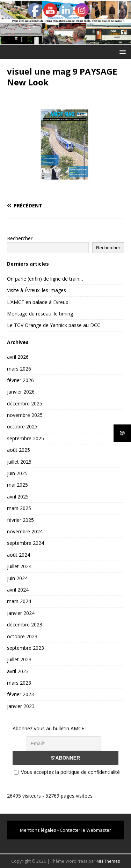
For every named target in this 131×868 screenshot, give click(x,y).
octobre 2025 (22, 427)
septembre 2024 (26, 543)
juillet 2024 (19, 566)
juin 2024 (17, 578)
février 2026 (20, 380)
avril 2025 (18, 497)
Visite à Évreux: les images (37, 290)
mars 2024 (19, 601)
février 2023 (20, 694)
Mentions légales (38, 830)
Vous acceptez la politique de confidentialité (67, 772)
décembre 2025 (25, 403)
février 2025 (20, 520)
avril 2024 (18, 590)
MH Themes (108, 861)
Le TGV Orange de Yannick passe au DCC (54, 325)
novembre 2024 (25, 531)
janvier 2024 (21, 613)
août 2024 (19, 555)
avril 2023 (18, 671)
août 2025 (19, 450)
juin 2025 (17, 473)
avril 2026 (18, 357)
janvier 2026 (21, 392)
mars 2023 (19, 683)
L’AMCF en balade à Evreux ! (39, 302)
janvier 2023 (21, 706)
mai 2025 (17, 485)
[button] (121, 51)
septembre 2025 (26, 438)
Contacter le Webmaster (85, 830)
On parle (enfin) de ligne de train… (45, 279)
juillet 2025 (19, 462)
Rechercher (20, 238)
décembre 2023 (25, 625)
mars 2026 (19, 369)
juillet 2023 (19, 659)
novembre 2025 (25, 415)
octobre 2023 (22, 636)
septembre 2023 (26, 648)
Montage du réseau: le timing (40, 314)
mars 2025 (19, 508)
